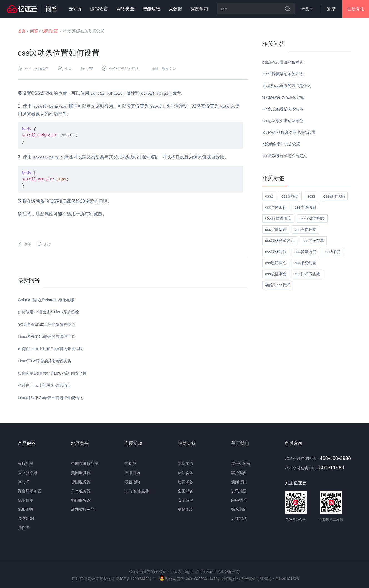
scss (311, 196)
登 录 (331, 9)
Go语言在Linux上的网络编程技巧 (46, 324)
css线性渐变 (276, 274)
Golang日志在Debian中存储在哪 (46, 300)
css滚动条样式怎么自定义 (285, 156)
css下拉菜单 (313, 241)
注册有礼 (356, 9)
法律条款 (186, 482)
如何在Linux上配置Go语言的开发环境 (50, 349)
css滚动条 (41, 68)
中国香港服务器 (85, 464)
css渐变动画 (306, 263)
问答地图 (239, 500)
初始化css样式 (278, 285)
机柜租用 (26, 500)
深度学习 (199, 9)
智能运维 (151, 9)
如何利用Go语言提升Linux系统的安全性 (52, 373)
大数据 (175, 9)
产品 (307, 9)
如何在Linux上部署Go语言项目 (44, 385)
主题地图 (186, 509)
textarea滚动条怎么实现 (283, 97)
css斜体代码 (334, 196)
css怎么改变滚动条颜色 (283, 121)
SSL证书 (25, 509)
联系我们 (239, 509)
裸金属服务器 (29, 491)
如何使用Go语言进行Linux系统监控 (48, 312)
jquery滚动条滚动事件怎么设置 (289, 132)
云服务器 (26, 464)
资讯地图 (239, 491)
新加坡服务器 (83, 509)
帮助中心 (186, 464)
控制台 (130, 464)
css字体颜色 (276, 230)
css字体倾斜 (306, 207)
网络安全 (125, 9)
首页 (22, 31)
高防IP (23, 482)
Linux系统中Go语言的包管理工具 (46, 337)
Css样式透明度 (278, 218)
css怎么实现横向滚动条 (283, 109)
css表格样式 (306, 230)
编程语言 (99, 9)
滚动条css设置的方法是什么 (287, 86)
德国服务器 (81, 482)
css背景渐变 (306, 252)
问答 (34, 31)
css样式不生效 (307, 274)
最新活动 (132, 482)
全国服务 (186, 491)
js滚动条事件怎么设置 (281, 144)
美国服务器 (81, 473)
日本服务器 (81, 491)
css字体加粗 (276, 207)
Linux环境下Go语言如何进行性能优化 (50, 398)
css (28, 68)
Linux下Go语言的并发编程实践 (44, 361)
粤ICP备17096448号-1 (136, 579)
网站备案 (186, 473)
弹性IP (23, 528)
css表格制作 (276, 252)
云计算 (75, 9)
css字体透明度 (312, 218)
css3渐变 (332, 252)
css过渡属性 (276, 263)
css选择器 (290, 196)
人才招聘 (239, 519)
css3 (269, 196)
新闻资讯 (239, 482)
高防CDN (26, 519)
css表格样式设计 (280, 241)
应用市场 (132, 473)
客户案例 (239, 473)
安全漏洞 (186, 500)
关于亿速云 (241, 464)
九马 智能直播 (137, 491)
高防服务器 (28, 473)
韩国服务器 (81, 500)
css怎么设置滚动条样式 (283, 62)
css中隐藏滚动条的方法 (283, 74)
